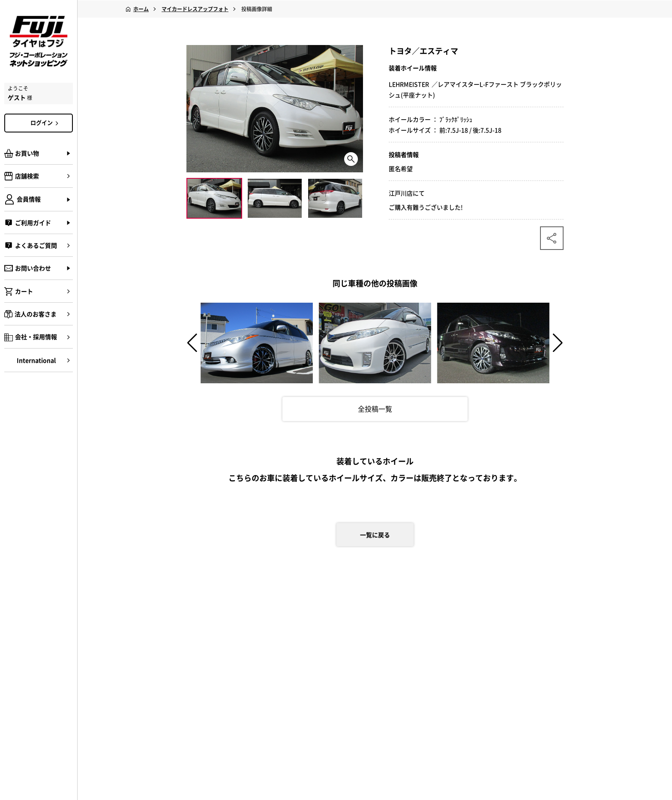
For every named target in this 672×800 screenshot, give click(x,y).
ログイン (46, 123)
